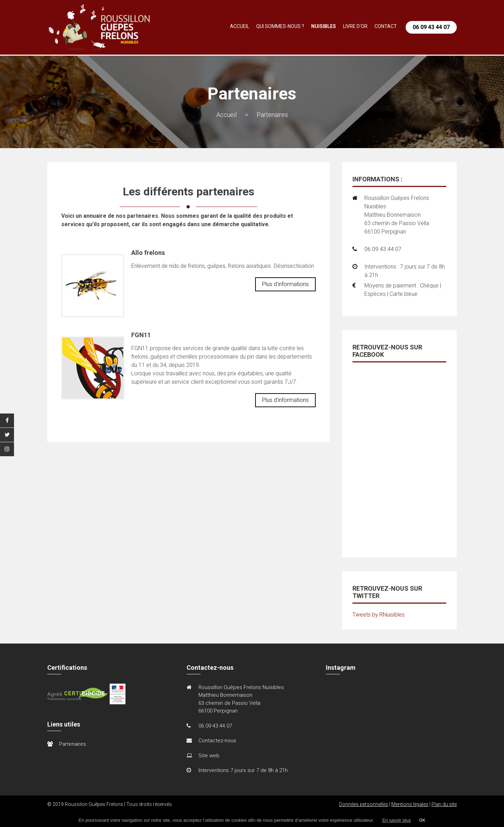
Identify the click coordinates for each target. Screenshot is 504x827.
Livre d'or (355, 26)
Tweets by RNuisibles (379, 615)
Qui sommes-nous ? (280, 26)
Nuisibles (324, 26)
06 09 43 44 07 (431, 27)
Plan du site (444, 804)
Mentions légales (410, 804)
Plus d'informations (285, 284)
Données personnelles (364, 804)
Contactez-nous (217, 741)
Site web (209, 756)
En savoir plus (397, 820)
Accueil (240, 26)
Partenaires (73, 744)
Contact (386, 26)
